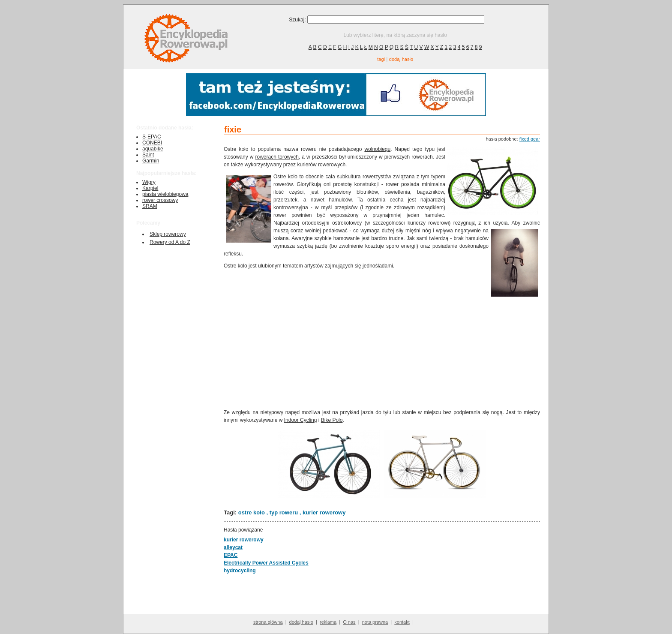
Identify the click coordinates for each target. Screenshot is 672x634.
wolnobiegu (377, 149)
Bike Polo (332, 420)
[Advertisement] (356, 338)
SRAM (150, 206)
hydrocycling (240, 571)
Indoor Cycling (301, 420)
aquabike (153, 149)
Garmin (151, 161)
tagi (381, 59)
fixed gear (530, 139)
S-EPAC (152, 137)
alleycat (233, 547)
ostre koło (252, 512)
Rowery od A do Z (170, 242)
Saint (148, 155)
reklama (328, 622)
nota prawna (375, 622)
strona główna (268, 622)
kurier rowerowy (324, 512)
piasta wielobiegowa (165, 194)
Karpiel (150, 188)
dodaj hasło (401, 59)
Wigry (149, 182)
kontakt (402, 622)
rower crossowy (160, 200)
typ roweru (284, 512)
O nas (349, 622)
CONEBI (152, 143)
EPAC (231, 555)
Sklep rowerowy (168, 234)
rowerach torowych (277, 157)
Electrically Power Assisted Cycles (266, 563)
